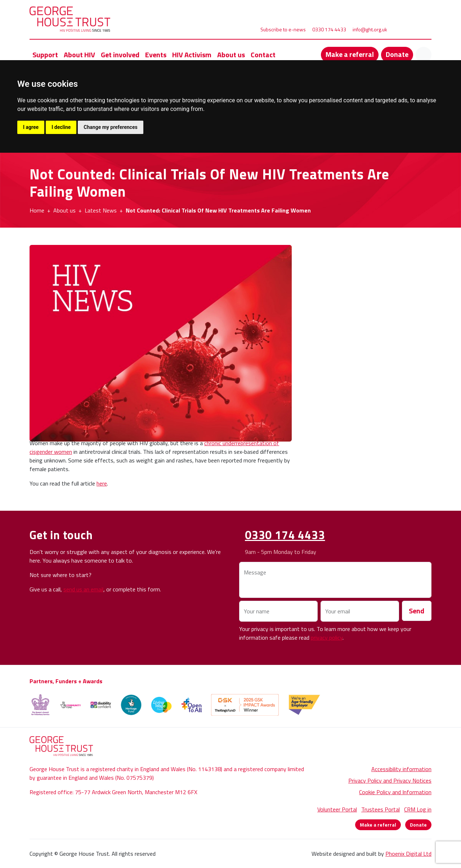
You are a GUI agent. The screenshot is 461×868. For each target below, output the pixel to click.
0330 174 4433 (329, 29)
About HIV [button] (79, 55)
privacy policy (327, 637)
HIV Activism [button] (192, 55)
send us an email (83, 589)
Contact (263, 55)
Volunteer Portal (337, 809)
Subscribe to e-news (283, 29)
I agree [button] (31, 127)
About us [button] (231, 55)
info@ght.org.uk (370, 29)
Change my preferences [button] (110, 127)
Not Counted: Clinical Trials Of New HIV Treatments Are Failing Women (218, 210)
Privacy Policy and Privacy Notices (390, 780)
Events (156, 55)
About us (64, 210)
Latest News (101, 210)
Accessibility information (401, 769)
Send (417, 611)
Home (37, 210)
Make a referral (350, 54)
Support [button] (45, 55)
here (102, 483)
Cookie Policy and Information (395, 792)
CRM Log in (418, 809)
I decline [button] (61, 127)
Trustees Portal (381, 809)
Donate (397, 54)
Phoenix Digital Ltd (408, 854)
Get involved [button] (120, 55)
